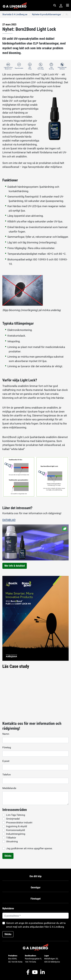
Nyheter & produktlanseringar (47, 14)
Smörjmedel (13, 819)
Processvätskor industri (19, 823)
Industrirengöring (16, 834)
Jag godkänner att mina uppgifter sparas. (29, 848)
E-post (6, 761)
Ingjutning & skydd (17, 826)
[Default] (35, 916)
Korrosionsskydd (16, 830)
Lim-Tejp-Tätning (16, 815)
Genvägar (36, 887)
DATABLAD (9, 520)
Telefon (7, 775)
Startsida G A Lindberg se (15, 14)
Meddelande (9, 788)
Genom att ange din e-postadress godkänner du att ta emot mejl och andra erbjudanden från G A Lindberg (36, 925)
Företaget (36, 899)
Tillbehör (11, 838)
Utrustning (12, 841)
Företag (7, 747)
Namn (6, 734)
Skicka (8, 856)
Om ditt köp (35, 876)
